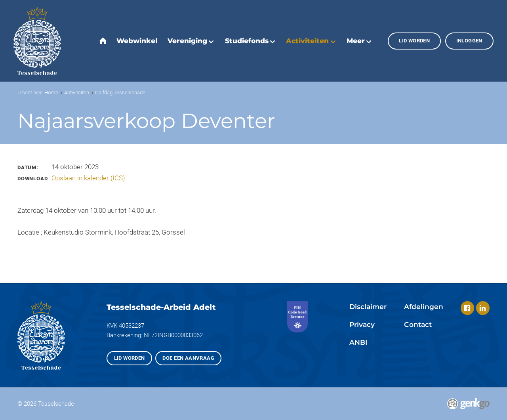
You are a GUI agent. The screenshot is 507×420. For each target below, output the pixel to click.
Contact (418, 324)
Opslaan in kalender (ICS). (89, 178)
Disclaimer (368, 306)
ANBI (358, 342)
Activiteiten (77, 93)
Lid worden (414, 41)
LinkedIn (483, 308)
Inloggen (469, 41)
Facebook (467, 308)
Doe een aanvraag (188, 358)
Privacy (362, 324)
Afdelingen (424, 306)
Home (51, 93)
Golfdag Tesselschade (120, 93)
